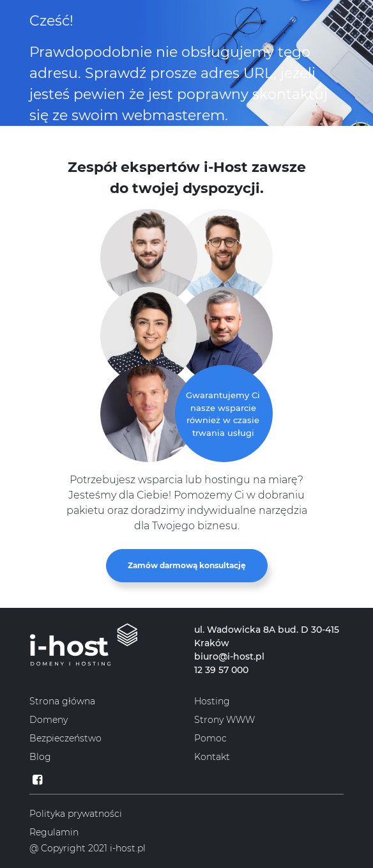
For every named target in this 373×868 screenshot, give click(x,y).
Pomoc (210, 738)
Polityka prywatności (76, 814)
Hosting (212, 701)
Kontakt (212, 757)
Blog (40, 757)
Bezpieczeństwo (65, 738)
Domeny (49, 720)
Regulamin (54, 832)
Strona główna (62, 701)
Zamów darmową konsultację (187, 565)
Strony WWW (225, 720)
